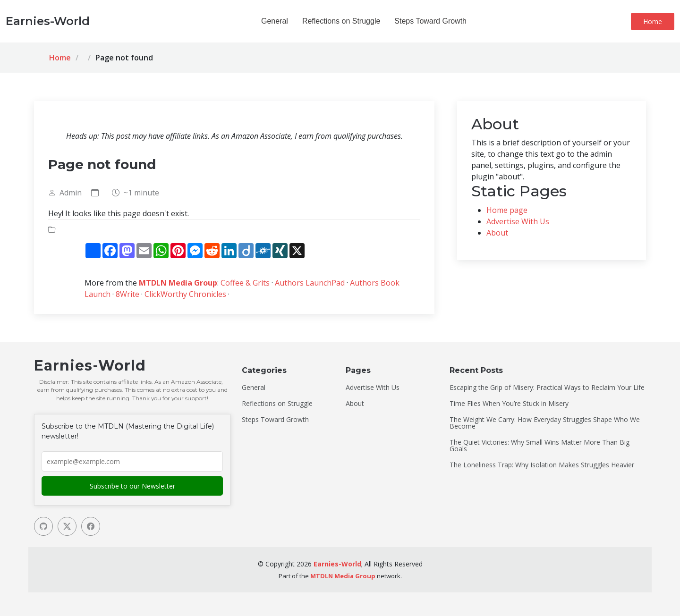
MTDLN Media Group (178, 283)
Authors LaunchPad (310, 283)
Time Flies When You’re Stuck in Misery (509, 404)
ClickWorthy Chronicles (185, 294)
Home (653, 21)
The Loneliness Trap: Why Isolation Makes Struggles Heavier (542, 465)
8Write (127, 294)
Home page (507, 210)
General (275, 21)
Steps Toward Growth (430, 21)
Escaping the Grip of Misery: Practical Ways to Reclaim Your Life (547, 388)
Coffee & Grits (245, 283)
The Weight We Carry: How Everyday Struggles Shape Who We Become (545, 423)
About (497, 233)
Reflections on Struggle (341, 21)
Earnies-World (337, 564)
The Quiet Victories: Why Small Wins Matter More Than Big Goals (540, 446)
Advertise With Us (518, 221)
